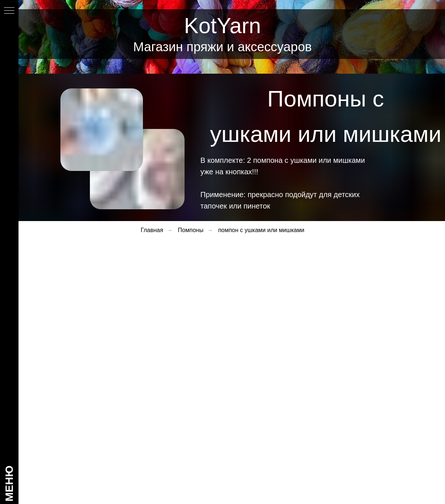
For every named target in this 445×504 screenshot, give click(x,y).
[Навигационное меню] (9, 11)
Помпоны (191, 230)
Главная (152, 230)
